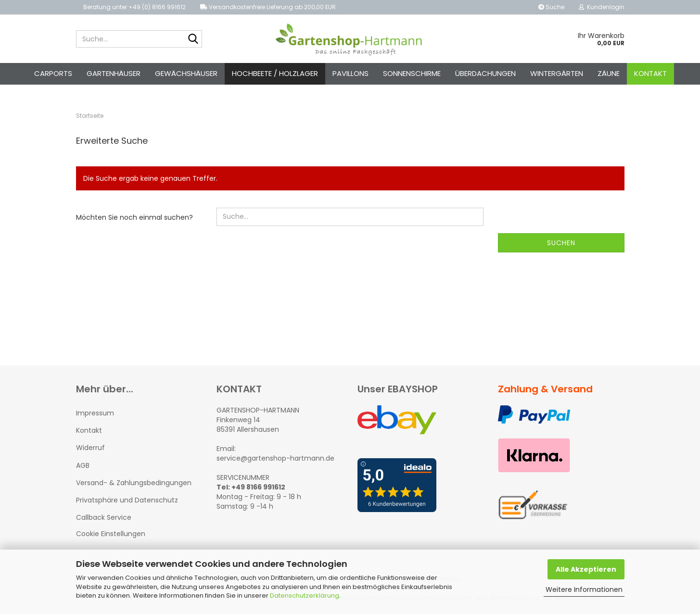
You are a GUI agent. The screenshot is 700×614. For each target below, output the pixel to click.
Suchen (561, 243)
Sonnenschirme (412, 73)
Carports (53, 73)
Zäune (609, 73)
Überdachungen (485, 73)
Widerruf (90, 448)
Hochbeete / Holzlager (275, 73)
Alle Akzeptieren (586, 569)
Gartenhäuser (114, 73)
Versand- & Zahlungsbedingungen (134, 483)
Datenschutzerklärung (305, 595)
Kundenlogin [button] (602, 7)
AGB (83, 465)
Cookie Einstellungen (111, 534)
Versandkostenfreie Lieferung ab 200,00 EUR (268, 7)
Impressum (95, 413)
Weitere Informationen (584, 589)
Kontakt (650, 73)
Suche (551, 7)
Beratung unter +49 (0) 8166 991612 (134, 7)
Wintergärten (557, 73)
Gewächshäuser (186, 73)
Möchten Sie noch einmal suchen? (134, 217)
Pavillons (350, 73)
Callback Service (104, 517)
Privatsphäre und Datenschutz (127, 500)
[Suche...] (193, 39)
